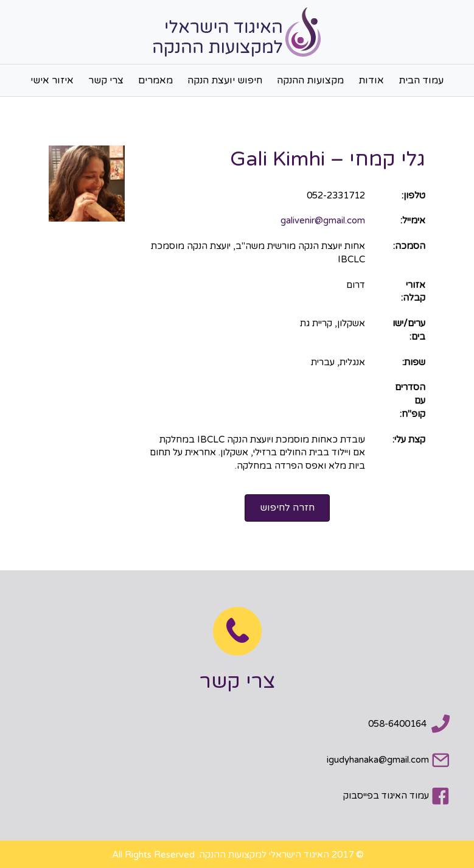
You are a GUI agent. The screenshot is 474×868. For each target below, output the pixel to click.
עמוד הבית (421, 80)
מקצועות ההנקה (310, 80)
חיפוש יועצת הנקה (225, 80)
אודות (371, 80)
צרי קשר (106, 80)
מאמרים (155, 80)
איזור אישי (52, 80)
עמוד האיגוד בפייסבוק (386, 796)
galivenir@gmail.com (323, 220)
